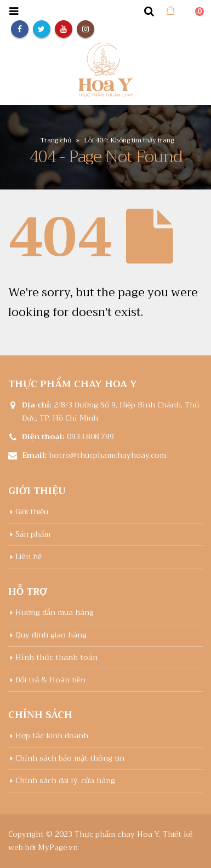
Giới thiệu (32, 512)
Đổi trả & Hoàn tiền (50, 680)
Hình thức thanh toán (56, 657)
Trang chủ (56, 140)
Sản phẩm (33, 534)
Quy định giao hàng (51, 635)
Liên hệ (28, 557)
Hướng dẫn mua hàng (55, 613)
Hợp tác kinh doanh (52, 736)
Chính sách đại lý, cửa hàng (65, 781)
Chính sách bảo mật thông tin (70, 758)
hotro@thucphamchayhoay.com (107, 455)
